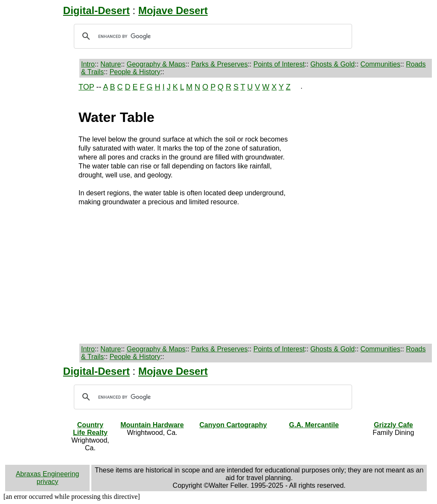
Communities (380, 64)
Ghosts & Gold (332, 64)
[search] (212, 36)
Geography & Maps (156, 64)
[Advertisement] (35, 211)
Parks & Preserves (219, 64)
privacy (48, 482)
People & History (135, 72)
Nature (111, 64)
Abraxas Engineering (48, 474)
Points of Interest (279, 64)
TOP (86, 87)
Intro (88, 64)
